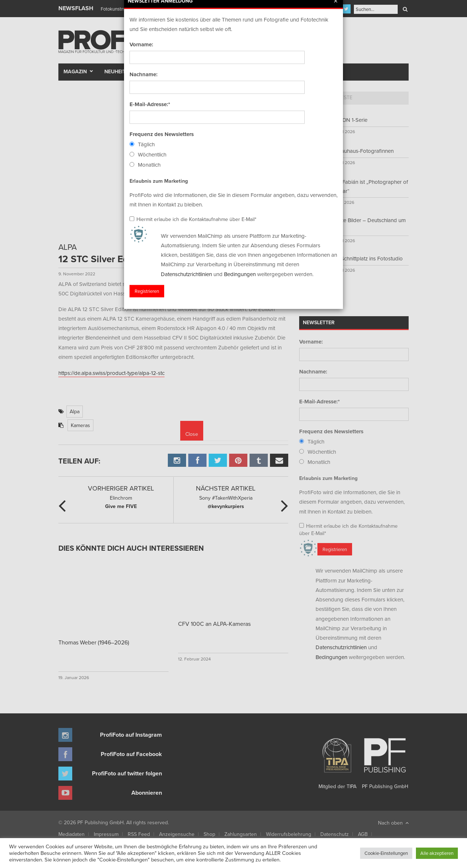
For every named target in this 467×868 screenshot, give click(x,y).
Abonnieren (147, 793)
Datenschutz (335, 834)
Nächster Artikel (226, 488)
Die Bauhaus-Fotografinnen (361, 151)
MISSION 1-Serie (348, 120)
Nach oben (393, 823)
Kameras (80, 425)
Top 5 (312, 97)
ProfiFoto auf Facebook (131, 754)
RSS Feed (139, 834)
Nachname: (313, 372)
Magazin (75, 71)
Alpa (75, 411)
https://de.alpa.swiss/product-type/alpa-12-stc (111, 373)
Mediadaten (72, 834)
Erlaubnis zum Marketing (328, 478)
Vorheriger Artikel (121, 488)
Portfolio (220, 71)
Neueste (341, 97)
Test (155, 71)
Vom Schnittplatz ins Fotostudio (366, 258)
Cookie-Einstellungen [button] (386, 853)
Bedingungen (331, 657)
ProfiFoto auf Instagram (131, 735)
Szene (181, 71)
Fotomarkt (262, 71)
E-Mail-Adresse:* (319, 402)
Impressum (106, 834)
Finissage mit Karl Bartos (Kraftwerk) (138, 9)
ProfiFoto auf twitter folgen (127, 773)
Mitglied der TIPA (337, 761)
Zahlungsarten (241, 834)
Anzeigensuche (177, 834)
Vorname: (311, 342)
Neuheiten (118, 71)
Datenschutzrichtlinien (341, 647)
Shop (209, 834)
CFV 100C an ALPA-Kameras (214, 624)
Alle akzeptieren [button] (437, 853)
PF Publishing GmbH (385, 761)
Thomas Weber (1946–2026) (94, 642)
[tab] (312, 98)
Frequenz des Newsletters (331, 431)
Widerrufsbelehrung (289, 834)
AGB (363, 834)
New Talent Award (314, 71)
